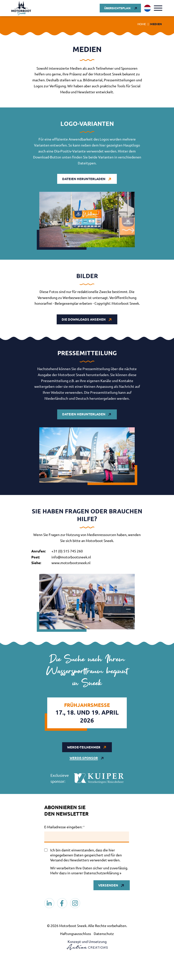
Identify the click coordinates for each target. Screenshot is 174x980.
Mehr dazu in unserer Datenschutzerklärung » (86, 873)
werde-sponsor (84, 758)
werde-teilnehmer (84, 747)
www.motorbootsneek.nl (71, 563)
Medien (156, 24)
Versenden (108, 885)
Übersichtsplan (117, 8)
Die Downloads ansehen (84, 319)
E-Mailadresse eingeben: (65, 827)
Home (142, 24)
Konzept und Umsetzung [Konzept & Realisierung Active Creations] (87, 945)
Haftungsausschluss (76, 933)
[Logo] (21, 8)
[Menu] (158, 8)
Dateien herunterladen (84, 179)
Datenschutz (104, 933)
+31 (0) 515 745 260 (67, 551)
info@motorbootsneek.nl (71, 557)
